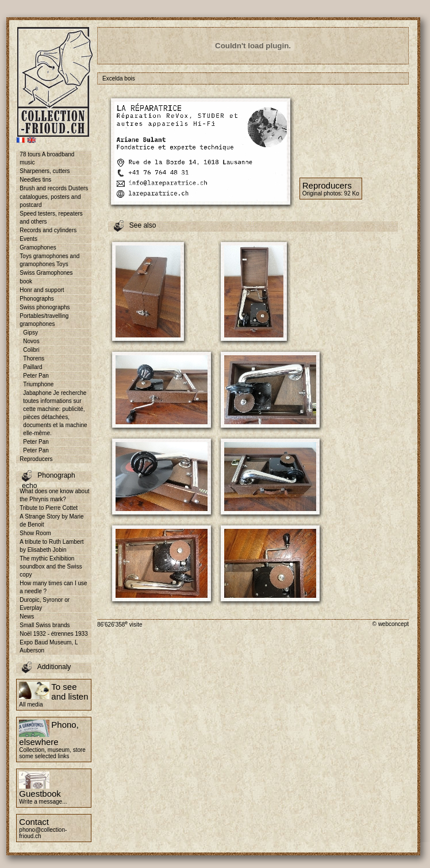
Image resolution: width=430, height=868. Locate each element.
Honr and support (42, 290)
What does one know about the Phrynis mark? (54, 495)
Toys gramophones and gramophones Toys (49, 260)
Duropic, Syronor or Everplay (45, 604)
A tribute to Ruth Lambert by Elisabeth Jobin (51, 546)
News (27, 617)
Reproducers (36, 459)
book (26, 281)
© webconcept (390, 624)
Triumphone (38, 384)
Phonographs (37, 299)
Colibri (31, 350)
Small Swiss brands (45, 625)
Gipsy (30, 333)
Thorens (34, 358)
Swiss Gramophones (46, 273)
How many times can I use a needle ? (53, 587)
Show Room (35, 533)
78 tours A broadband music (47, 158)
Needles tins (35, 180)
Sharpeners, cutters (45, 171)
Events (28, 239)
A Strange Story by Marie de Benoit (51, 521)
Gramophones (38, 247)
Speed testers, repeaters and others (51, 218)
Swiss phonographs (45, 307)
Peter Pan (36, 376)
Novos (31, 341)
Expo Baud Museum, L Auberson (49, 646)
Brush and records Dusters (54, 188)
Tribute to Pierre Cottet (49, 508)
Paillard (32, 367)
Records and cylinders (48, 230)
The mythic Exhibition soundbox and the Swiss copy (51, 566)
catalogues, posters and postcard (50, 201)
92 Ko (352, 193)
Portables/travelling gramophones (44, 320)
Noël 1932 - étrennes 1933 (53, 634)
